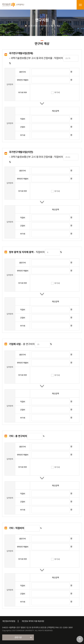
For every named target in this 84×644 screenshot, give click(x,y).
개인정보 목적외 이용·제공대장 (33, 621)
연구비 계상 (55, 26)
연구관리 (44, 26)
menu (80, 5)
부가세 (55, 92)
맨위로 (80, 639)
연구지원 (34, 26)
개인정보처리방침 (9, 621)
